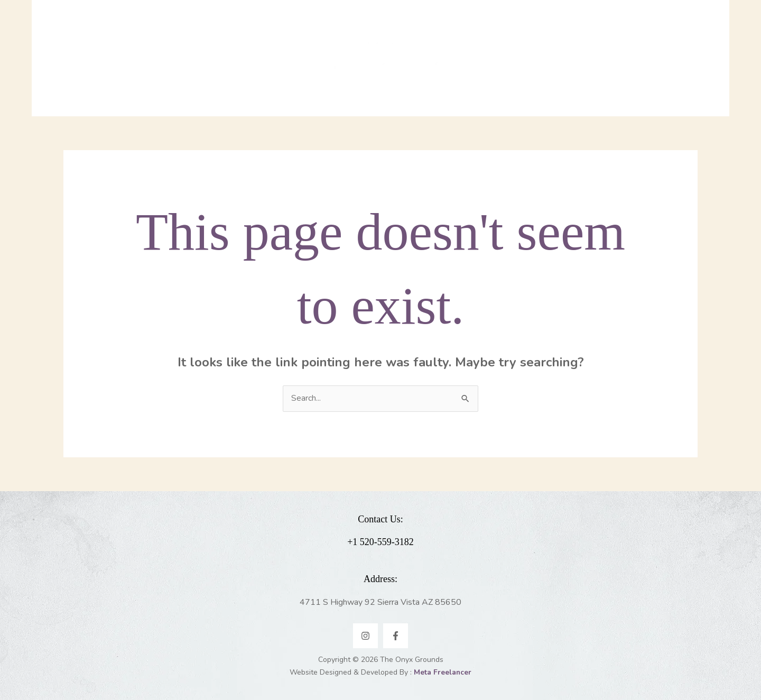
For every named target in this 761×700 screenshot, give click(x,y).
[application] (275, 58)
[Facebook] (396, 636)
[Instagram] (365, 636)
